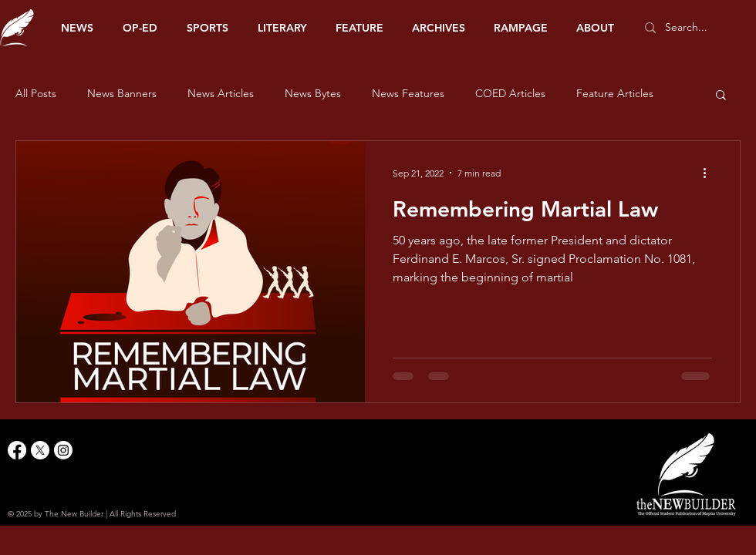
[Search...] (694, 28)
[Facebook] (17, 450)
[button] (721, 96)
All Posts (36, 93)
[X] (40, 450)
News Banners (122, 93)
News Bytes (313, 93)
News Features (408, 93)
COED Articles (510, 93)
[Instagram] (63, 450)
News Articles (221, 93)
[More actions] (710, 173)
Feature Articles (615, 93)
